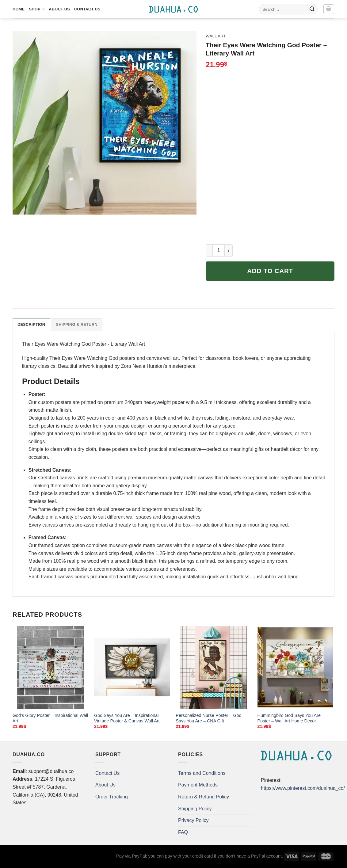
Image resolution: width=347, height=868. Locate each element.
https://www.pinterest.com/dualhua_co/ (303, 788)
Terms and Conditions (202, 773)
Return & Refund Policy (204, 797)
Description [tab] (31, 324)
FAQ (183, 832)
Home (19, 9)
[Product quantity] (219, 250)
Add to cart (270, 271)
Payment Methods (198, 785)
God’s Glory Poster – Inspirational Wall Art (50, 718)
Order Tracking (112, 797)
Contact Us (87, 9)
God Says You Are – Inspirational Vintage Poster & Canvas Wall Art (127, 718)
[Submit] (312, 9)
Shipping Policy (195, 809)
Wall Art (216, 36)
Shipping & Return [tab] (76, 324)
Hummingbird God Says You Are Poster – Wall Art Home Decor (289, 718)
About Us (59, 9)
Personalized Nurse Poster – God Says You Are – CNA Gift (208, 718)
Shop (37, 9)
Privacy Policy (193, 820)
